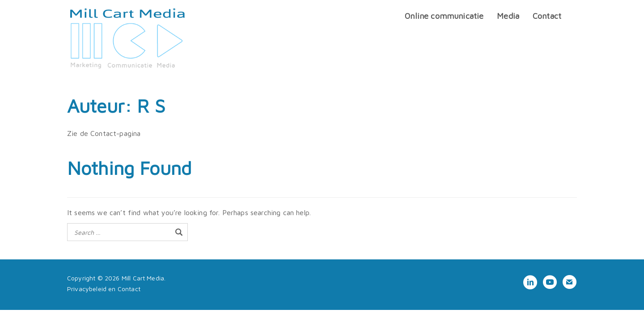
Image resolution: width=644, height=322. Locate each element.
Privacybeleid (87, 289)
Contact (547, 16)
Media (508, 16)
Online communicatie (444, 16)
